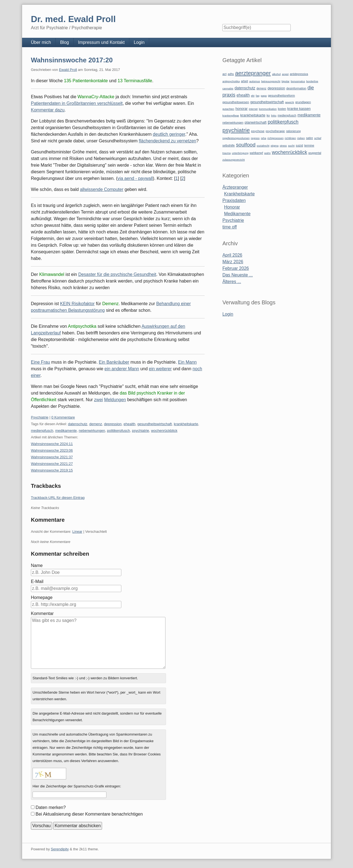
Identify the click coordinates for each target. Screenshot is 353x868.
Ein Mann (188, 362)
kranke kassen (299, 109)
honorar (242, 109)
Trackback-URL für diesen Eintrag (58, 498)
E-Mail (37, 581)
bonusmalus (298, 81)
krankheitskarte (186, 424)
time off (229, 227)
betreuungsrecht (271, 81)
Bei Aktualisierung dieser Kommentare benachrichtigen (89, 814)
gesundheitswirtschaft (155, 424)
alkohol (276, 74)
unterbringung (240, 153)
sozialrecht (263, 146)
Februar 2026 (236, 268)
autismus (255, 81)
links (274, 115)
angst (285, 74)
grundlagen (303, 102)
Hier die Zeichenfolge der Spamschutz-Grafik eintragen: (77, 786)
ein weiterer (160, 369)
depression (113, 424)
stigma (275, 146)
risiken (301, 138)
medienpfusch (42, 431)
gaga (264, 96)
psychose (258, 131)
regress (255, 138)
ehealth (129, 424)
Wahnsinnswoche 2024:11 (52, 444)
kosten (282, 109)
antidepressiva (299, 74)
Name (37, 565)
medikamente (66, 431)
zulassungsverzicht (233, 160)
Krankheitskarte (239, 194)
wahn (267, 153)
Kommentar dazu (48, 110)
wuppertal (315, 153)
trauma (226, 153)
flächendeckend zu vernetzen (167, 141)
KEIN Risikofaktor (77, 304)
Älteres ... (232, 282)
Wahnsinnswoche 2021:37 (52, 457)
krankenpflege (231, 115)
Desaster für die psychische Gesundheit (117, 274)
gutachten (228, 109)
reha (264, 138)
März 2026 (233, 262)
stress (283, 146)
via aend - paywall (135, 178)
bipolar (286, 81)
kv (268, 115)
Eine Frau (40, 362)
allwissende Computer (102, 189)
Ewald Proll (68, 70)
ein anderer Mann (122, 369)
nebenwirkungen (92, 431)
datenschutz (77, 424)
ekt (253, 96)
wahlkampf (256, 153)
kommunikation (268, 109)
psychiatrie (140, 431)
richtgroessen (276, 138)
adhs (231, 74)
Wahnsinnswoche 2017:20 (72, 60)
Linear (77, 532)
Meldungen (115, 400)
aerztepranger (253, 73)
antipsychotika (231, 81)
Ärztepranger (235, 187)
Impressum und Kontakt (101, 42)
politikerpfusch (118, 431)
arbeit (245, 81)
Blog (65, 42)
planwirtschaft (256, 122)
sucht (291, 146)
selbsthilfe (228, 146)
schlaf (318, 138)
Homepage (42, 597)
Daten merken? (51, 807)
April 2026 (232, 255)
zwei (98, 400)
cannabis (228, 88)
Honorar (232, 207)
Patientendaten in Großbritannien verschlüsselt (77, 103)
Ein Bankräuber (114, 362)
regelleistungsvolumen (236, 138)
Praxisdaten (234, 200)
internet (253, 109)
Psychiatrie (40, 417)
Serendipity (60, 849)
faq (258, 96)
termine (309, 145)
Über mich (41, 42)
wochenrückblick (164, 431)
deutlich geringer (169, 134)
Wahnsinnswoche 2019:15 (52, 470)
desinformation (296, 88)
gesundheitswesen (236, 102)
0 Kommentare (63, 417)
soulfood (246, 145)
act (224, 74)
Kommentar (42, 613)
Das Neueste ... (237, 275)
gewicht (289, 102)
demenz (96, 424)
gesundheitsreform (281, 95)
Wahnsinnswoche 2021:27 (52, 464)
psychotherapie (275, 131)
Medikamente (237, 214)
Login (139, 42)
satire (310, 138)
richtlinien (291, 138)
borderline (312, 81)
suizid (299, 146)
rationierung (293, 131)
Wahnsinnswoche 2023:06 (52, 450)
